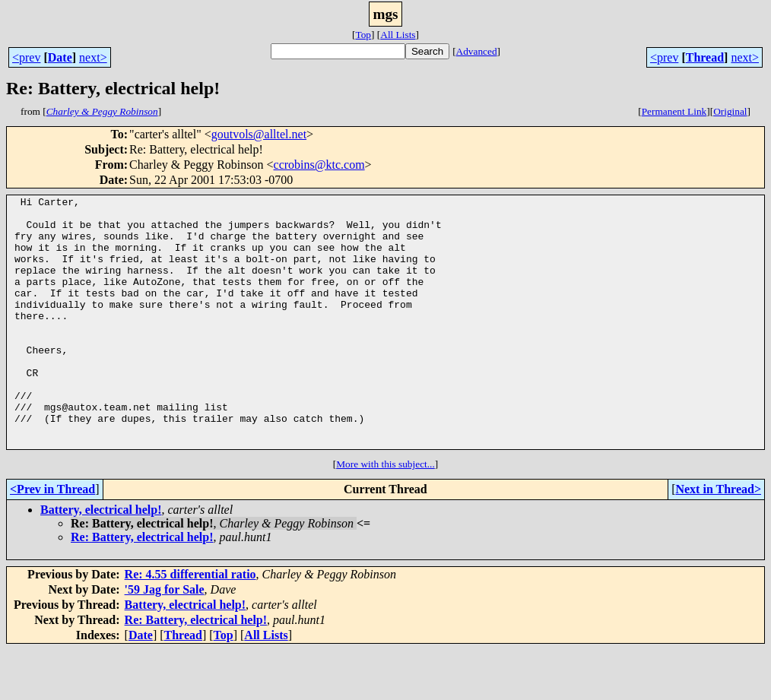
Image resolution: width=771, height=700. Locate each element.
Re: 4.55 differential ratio (190, 624)
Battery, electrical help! (101, 560)
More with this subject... (385, 514)
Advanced (477, 51)
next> (93, 57)
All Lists (398, 35)
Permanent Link (674, 111)
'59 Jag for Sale (165, 640)
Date (60, 57)
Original (730, 111)
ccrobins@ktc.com (319, 165)
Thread (705, 57)
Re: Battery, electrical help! (142, 587)
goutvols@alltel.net (259, 134)
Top (363, 35)
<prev (26, 57)
